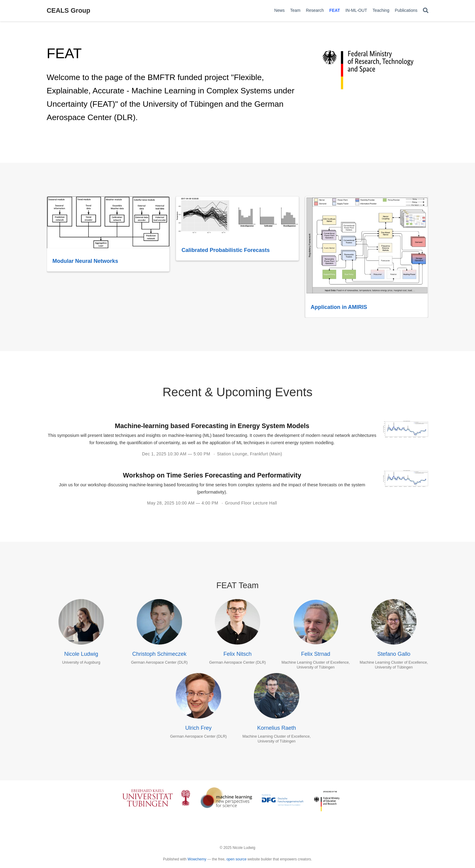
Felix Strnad (316, 654)
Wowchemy (197, 859)
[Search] (426, 11)
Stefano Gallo (394, 654)
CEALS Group (68, 10)
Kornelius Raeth (277, 728)
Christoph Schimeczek (159, 654)
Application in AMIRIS (339, 307)
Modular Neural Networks (85, 261)
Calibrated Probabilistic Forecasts (226, 250)
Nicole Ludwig (81, 654)
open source (236, 859)
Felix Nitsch (237, 654)
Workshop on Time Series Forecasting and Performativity (212, 475)
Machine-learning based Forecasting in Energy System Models (212, 426)
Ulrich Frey (198, 728)
